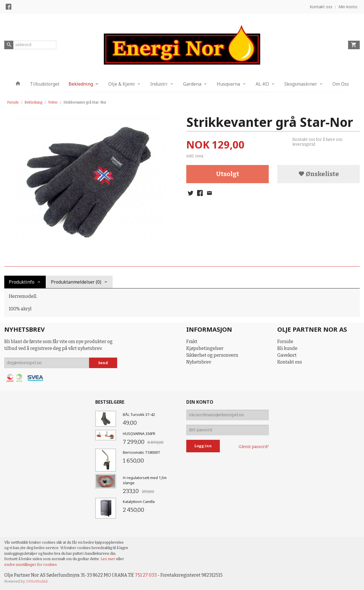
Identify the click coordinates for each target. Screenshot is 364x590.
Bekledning (81, 84)
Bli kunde (287, 348)
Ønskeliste (319, 174)
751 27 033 (146, 575)
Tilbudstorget (45, 84)
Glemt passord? (254, 447)
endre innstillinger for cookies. (31, 565)
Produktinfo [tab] (22, 282)
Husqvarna (228, 84)
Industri (159, 84)
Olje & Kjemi (122, 84)
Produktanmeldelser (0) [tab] (76, 282)
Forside (13, 102)
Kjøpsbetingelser (205, 348)
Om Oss (341, 84)
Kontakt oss (290, 362)
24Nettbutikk (37, 581)
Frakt (192, 342)
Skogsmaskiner (301, 84)
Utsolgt (228, 174)
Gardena (192, 84)
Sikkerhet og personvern (212, 355)
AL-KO (262, 84)
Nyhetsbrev (199, 362)
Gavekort (287, 355)
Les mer (108, 559)
